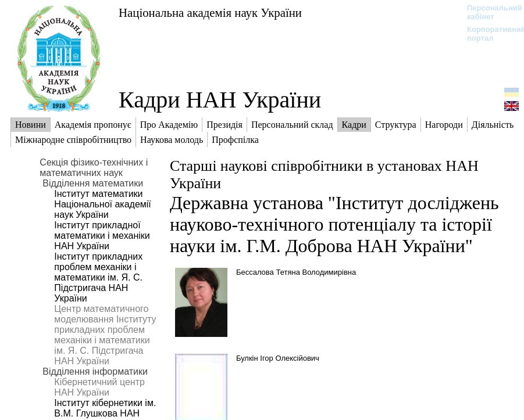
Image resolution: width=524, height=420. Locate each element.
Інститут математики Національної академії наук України (102, 204)
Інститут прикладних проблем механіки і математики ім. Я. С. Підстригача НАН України (98, 277)
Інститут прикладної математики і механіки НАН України (102, 236)
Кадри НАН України (220, 100)
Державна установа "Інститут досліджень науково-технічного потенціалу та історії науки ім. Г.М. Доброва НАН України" (334, 224)
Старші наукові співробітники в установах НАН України (324, 175)
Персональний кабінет (489, 12)
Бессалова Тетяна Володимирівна (296, 272)
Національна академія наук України (210, 12)
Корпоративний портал (489, 34)
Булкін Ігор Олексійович (278, 358)
